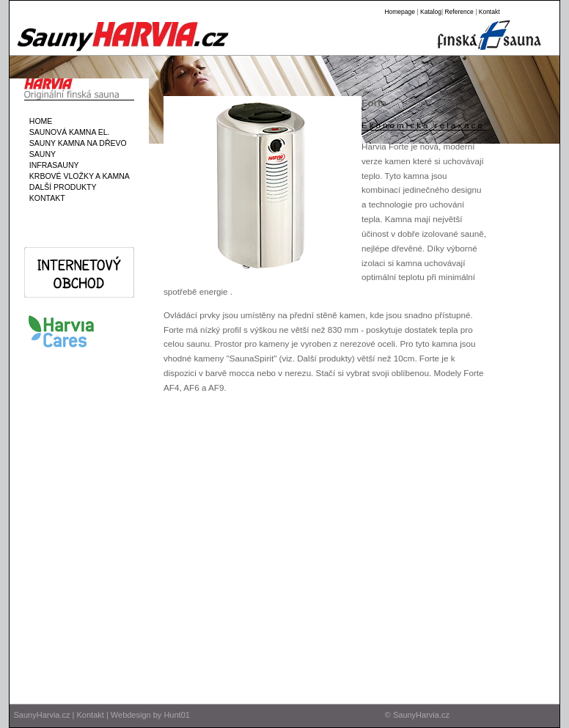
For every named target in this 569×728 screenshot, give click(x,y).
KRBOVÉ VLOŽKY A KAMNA (77, 176)
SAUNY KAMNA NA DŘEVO (76, 143)
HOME (38, 121)
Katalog (431, 12)
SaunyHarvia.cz (42, 715)
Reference (459, 12)
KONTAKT (45, 198)
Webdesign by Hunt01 (150, 715)
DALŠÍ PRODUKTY (60, 187)
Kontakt (489, 12)
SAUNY (40, 154)
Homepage (400, 12)
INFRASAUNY (52, 165)
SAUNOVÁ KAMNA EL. (67, 132)
